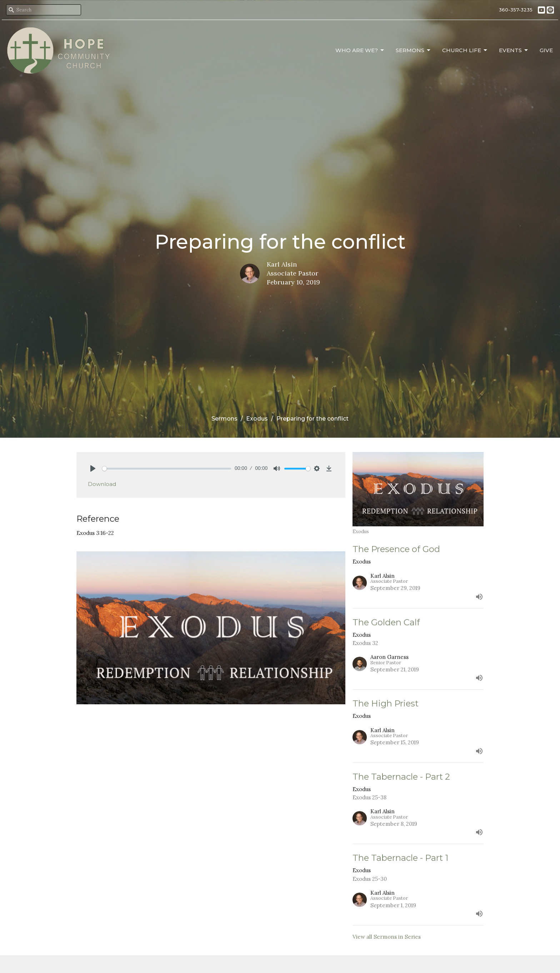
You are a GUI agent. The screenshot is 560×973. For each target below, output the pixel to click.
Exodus (257, 419)
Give (546, 50)
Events (514, 50)
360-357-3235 (516, 10)
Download (102, 484)
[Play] (93, 468)
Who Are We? (360, 50)
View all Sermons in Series (387, 937)
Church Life (465, 50)
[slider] (167, 469)
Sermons (414, 50)
